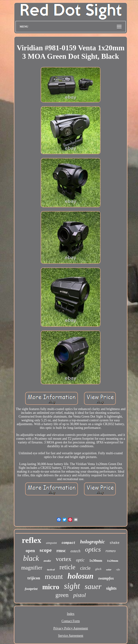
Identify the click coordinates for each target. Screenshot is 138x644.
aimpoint (51, 543)
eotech (76, 551)
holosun (81, 576)
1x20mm (113, 561)
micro (51, 587)
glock (98, 569)
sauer (93, 586)
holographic (92, 542)
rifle (118, 570)
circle (85, 568)
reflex (32, 540)
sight (72, 586)
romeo (111, 551)
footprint (31, 589)
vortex (64, 559)
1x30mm (96, 561)
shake (114, 543)
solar (109, 569)
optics (93, 549)
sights (111, 588)
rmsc (61, 551)
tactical (51, 569)
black (31, 558)
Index (71, 614)
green (62, 595)
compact (68, 543)
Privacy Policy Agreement (71, 628)
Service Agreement (71, 636)
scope (46, 550)
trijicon (34, 578)
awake (47, 561)
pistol (79, 595)
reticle (67, 567)
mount (54, 576)
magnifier (32, 568)
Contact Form (71, 621)
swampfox (106, 578)
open (30, 551)
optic (80, 560)
